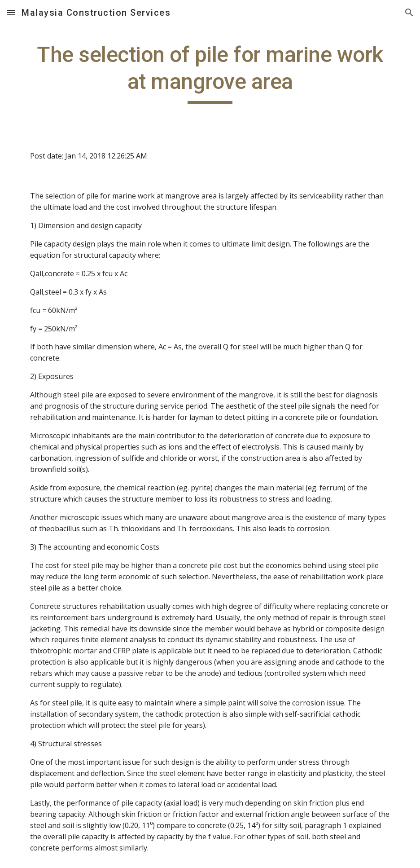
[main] (210, 73)
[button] (11, 12)
